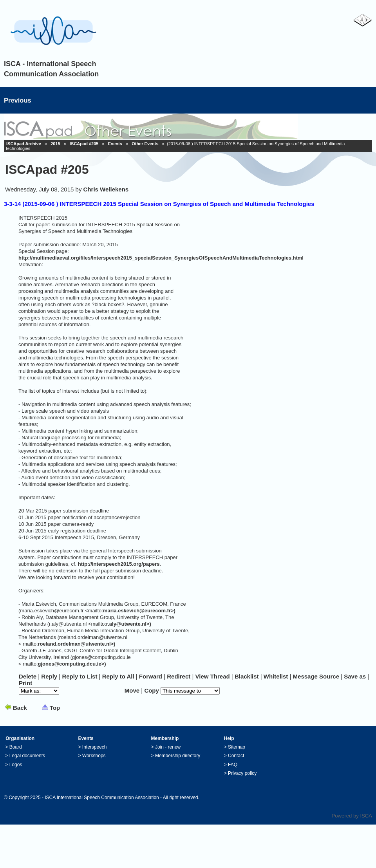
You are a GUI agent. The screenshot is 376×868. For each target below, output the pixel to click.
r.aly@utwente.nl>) (129, 624)
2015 (55, 144)
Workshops (94, 756)
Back (20, 708)
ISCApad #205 (84, 144)
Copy (152, 690)
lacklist (247, 676)
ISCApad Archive (24, 144)
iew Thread (213, 676)
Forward (151, 676)
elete (28, 676)
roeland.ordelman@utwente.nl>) (77, 644)
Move (132, 690)
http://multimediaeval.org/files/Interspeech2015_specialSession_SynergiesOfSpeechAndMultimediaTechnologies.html (161, 258)
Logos (16, 765)
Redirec (179, 676)
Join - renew (168, 747)
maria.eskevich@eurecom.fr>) (139, 611)
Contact (236, 756)
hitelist (276, 676)
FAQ (233, 765)
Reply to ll (118, 676)
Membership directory (178, 756)
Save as (355, 676)
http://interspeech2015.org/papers (119, 564)
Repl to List (80, 676)
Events (115, 144)
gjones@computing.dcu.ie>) (72, 664)
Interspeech (95, 747)
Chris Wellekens (106, 189)
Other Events (145, 144)
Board (16, 747)
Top (55, 708)
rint (25, 683)
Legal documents (27, 756)
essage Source (316, 676)
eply (49, 676)
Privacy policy (242, 773)
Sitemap (237, 747)
